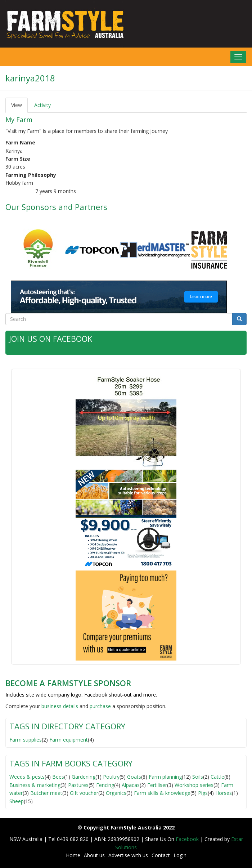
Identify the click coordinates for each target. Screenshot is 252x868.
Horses (224, 793)
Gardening (84, 777)
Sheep (17, 801)
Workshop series (194, 785)
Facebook (188, 839)
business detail (58, 706)
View (19, 107)
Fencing (105, 785)
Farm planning (165, 777)
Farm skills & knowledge (162, 793)
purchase (100, 706)
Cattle (217, 777)
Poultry (111, 777)
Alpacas (131, 785)
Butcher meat (46, 793)
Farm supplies (26, 739)
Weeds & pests (27, 777)
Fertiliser (157, 785)
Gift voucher (84, 793)
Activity (42, 105)
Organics (116, 793)
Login (180, 855)
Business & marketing (35, 785)
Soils (198, 777)
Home (73, 855)
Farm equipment (69, 739)
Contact (161, 855)
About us (94, 855)
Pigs (203, 793)
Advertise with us (128, 855)
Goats (134, 777)
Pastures (78, 785)
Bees (58, 777)
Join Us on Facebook (51, 339)
